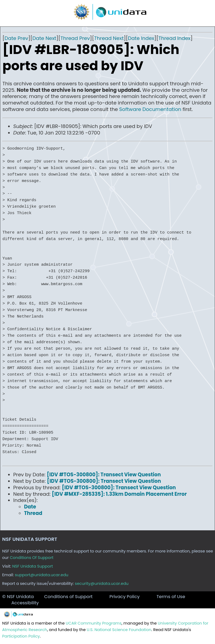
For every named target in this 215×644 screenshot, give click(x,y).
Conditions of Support (68, 597)
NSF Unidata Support (33, 566)
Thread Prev (75, 38)
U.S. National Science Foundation (119, 630)
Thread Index (174, 38)
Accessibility (25, 603)
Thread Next (109, 38)
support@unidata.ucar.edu (42, 575)
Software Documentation (150, 109)
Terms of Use (171, 597)
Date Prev (16, 38)
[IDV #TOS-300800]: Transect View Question (104, 475)
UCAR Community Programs (94, 623)
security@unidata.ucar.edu (102, 584)
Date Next (44, 38)
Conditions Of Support (32, 558)
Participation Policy (21, 636)
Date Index (141, 38)
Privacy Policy (125, 597)
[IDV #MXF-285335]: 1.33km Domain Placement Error (119, 494)
